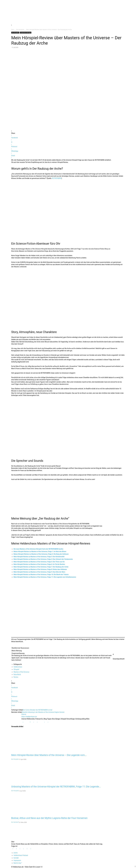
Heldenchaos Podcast (21, 855)
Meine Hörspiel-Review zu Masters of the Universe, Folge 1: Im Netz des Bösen (40, 552)
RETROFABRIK (57, 178)
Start (13, 30)
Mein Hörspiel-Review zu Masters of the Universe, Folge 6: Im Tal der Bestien (39, 564)
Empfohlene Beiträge (26, 33)
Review (16, 677)
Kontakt (16, 858)
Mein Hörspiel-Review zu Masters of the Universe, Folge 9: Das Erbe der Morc (39, 572)
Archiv (16, 853)
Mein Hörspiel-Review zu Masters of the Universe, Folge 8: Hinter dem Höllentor (40, 569)
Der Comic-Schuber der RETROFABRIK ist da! (37, 710)
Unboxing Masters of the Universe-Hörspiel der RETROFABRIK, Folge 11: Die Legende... (56, 787)
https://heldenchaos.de (29, 717)
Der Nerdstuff (15, 822)
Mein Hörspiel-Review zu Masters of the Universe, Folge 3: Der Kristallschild (39, 557)
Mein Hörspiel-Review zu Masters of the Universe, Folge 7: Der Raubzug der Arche (41, 567)
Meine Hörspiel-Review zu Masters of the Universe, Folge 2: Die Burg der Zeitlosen (41, 554)
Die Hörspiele (20, 30)
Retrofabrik (17, 674)
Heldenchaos (18, 667)
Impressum (17, 860)
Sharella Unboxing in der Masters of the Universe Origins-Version (43, 712)
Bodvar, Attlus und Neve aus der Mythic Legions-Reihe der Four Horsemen (49, 818)
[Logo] (19, 839)
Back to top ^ (18, 863)
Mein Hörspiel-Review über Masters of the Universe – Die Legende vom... (49, 755)
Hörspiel (16, 669)
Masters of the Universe (21, 672)
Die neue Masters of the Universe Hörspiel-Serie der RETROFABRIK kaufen (38, 549)
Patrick (24, 714)
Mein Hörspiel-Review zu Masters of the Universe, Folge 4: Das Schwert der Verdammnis (43, 559)
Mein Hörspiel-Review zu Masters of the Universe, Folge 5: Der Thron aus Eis (39, 562)
